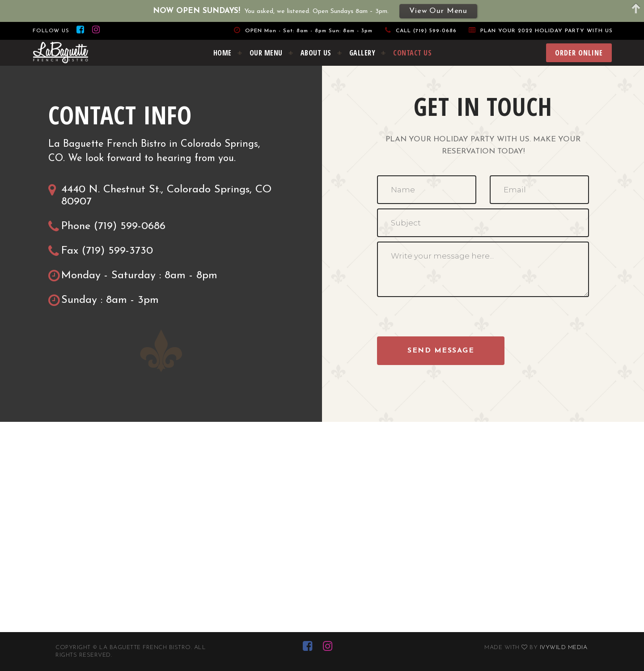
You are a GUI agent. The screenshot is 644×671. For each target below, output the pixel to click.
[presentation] (445, 319)
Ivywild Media (564, 648)
